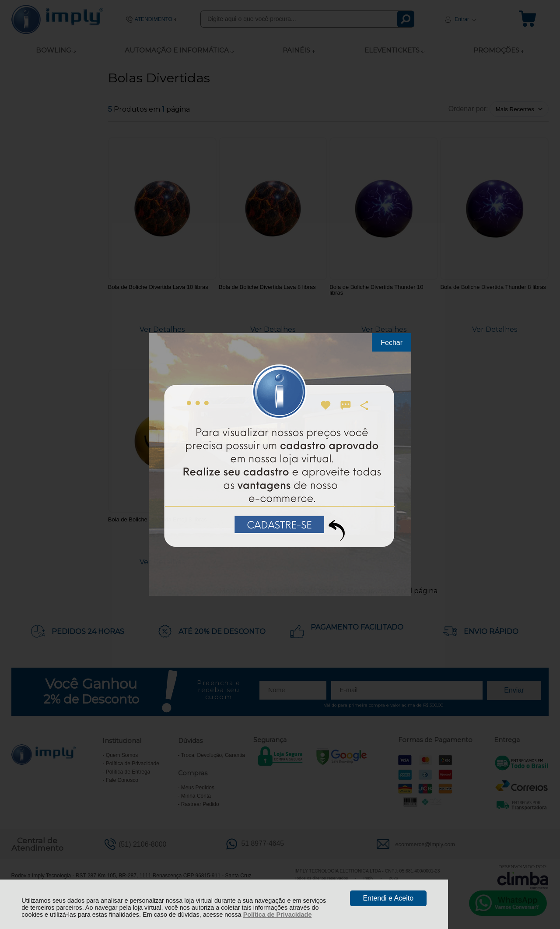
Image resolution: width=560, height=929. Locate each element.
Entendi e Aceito (388, 898)
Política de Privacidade (278, 915)
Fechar (392, 343)
